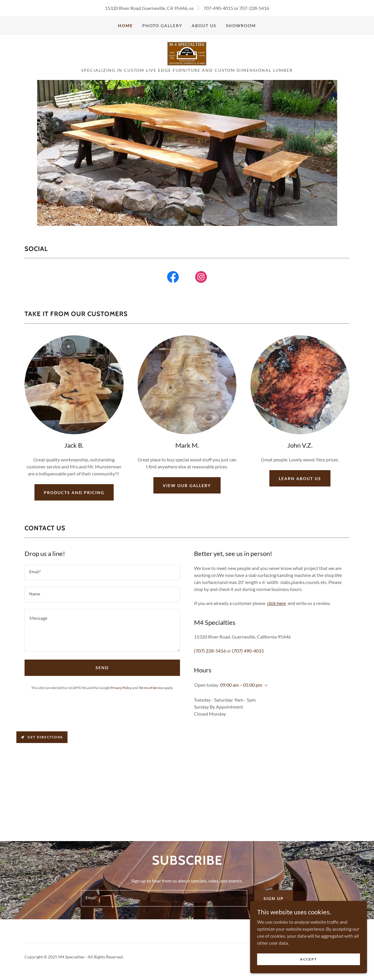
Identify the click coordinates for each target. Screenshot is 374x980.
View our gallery (187, 485)
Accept (308, 959)
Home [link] (125, 26)
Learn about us (300, 478)
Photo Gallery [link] (162, 26)
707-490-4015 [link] (218, 8)
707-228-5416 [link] (254, 8)
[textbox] (102, 572)
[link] (187, 53)
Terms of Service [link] (151, 688)
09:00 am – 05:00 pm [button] (241, 685)
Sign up (274, 898)
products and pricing (74, 492)
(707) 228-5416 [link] (210, 651)
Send (102, 668)
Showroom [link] (241, 26)
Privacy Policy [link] (121, 688)
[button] (265, 686)
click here (276, 603)
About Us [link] (204, 26)
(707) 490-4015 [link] (248, 651)
